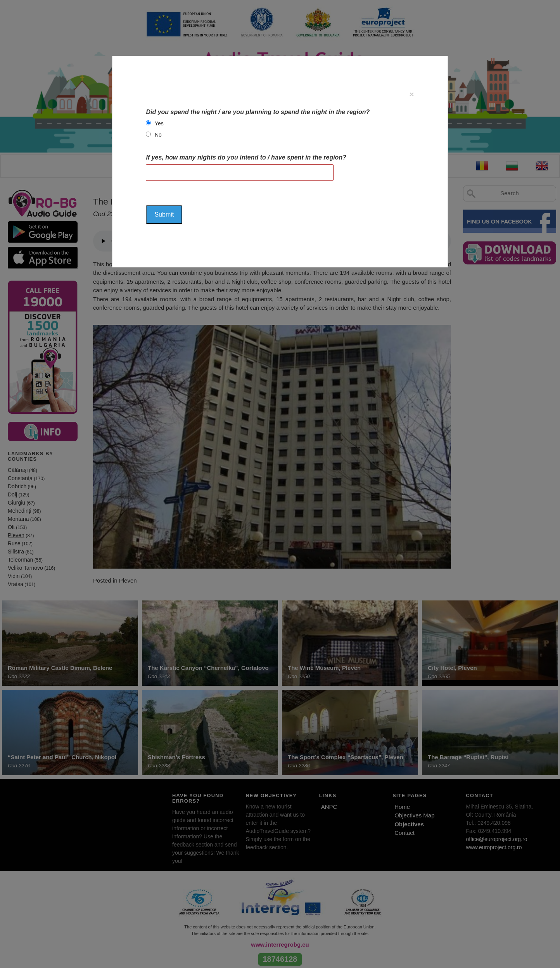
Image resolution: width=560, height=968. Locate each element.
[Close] (411, 94)
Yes (159, 123)
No (158, 135)
